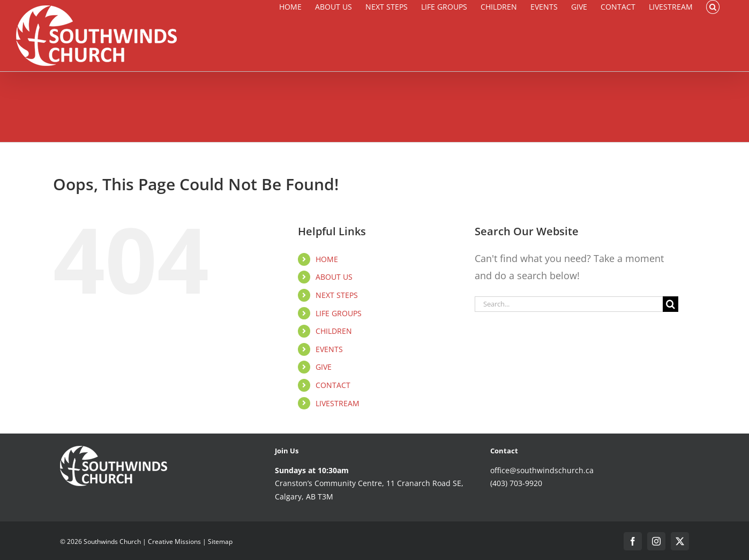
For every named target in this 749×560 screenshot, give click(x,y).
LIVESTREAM (338, 403)
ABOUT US (334, 277)
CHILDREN (334, 331)
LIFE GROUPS (339, 313)
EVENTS (329, 349)
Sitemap (220, 542)
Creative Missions (174, 542)
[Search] (671, 304)
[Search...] (569, 304)
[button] (713, 7)
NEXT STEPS (337, 295)
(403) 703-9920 (516, 483)
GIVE (324, 367)
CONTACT (333, 385)
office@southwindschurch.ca (542, 470)
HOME (327, 259)
